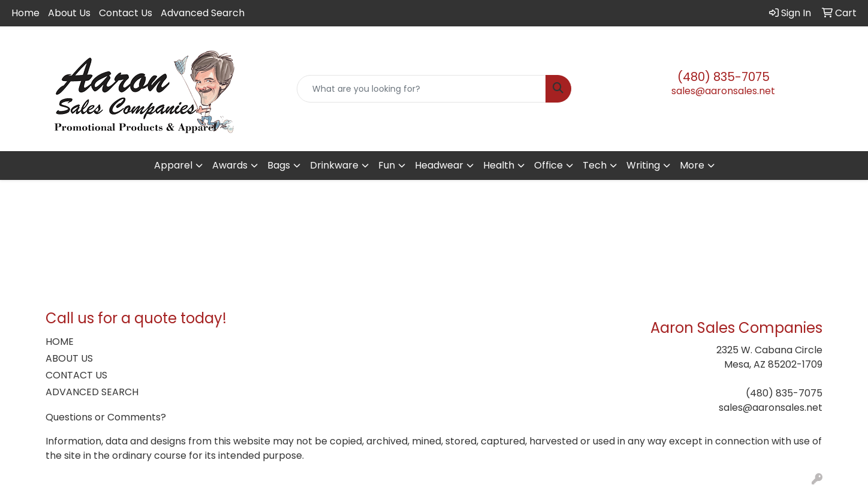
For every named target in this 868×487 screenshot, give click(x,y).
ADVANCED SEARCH (92, 392)
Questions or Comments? (106, 417)
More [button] (692, 165)
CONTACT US (76, 375)
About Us (69, 13)
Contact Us (126, 13)
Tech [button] (595, 165)
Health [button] (499, 165)
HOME (60, 342)
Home (25, 13)
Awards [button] (230, 165)
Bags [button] (279, 165)
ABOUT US (69, 358)
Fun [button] (387, 165)
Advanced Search (203, 13)
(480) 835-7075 (724, 77)
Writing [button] (643, 165)
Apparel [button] (173, 165)
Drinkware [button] (334, 165)
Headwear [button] (439, 165)
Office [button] (548, 165)
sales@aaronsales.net (723, 91)
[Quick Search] (422, 89)
